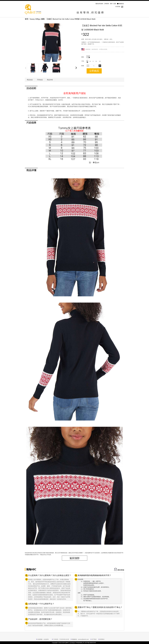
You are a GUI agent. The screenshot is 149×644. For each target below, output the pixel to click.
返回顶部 (74, 558)
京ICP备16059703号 (90, 643)
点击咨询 (46, 639)
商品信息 (30, 80)
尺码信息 (40, 80)
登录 (111, 4)
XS (100, 61)
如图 (88, 57)
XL (96, 61)
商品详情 (50, 80)
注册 (115, 4)
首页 (26, 19)
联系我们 (102, 639)
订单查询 (106, 4)
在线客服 (118, 7)
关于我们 (94, 639)
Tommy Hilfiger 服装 (37, 19)
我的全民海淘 (99, 4)
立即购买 (94, 71)
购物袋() (120, 4)
